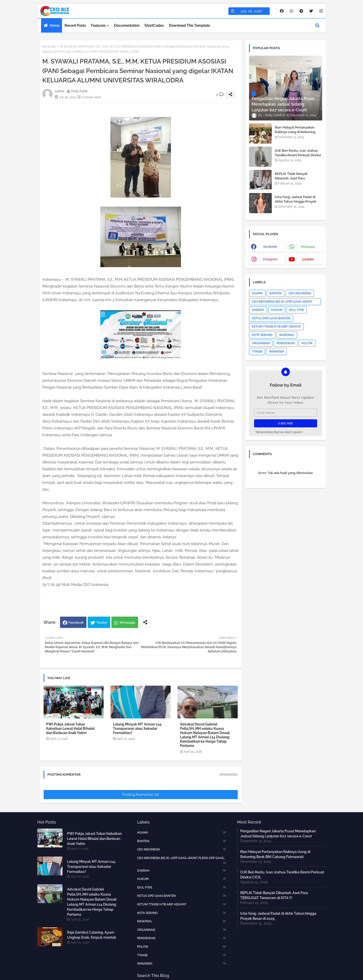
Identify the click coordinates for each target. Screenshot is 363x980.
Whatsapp (127, 623)
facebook (270, 247)
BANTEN (276, 293)
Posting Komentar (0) (141, 795)
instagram (270, 259)
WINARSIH (277, 352)
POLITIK (307, 343)
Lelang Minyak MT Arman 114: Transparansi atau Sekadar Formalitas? (137, 729)
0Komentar (229, 774)
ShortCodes (154, 25)
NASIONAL (287, 335)
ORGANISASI (261, 343)
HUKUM (277, 310)
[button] (317, 25)
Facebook (76, 623)
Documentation (127, 25)
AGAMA (257, 293)
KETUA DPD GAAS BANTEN (271, 318)
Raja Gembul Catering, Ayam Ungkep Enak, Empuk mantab (92, 935)
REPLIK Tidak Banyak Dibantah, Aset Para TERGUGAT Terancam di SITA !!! (297, 181)
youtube (308, 259)
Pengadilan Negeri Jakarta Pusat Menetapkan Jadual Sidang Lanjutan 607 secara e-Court (278, 834)
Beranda (49, 46)
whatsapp (308, 247)
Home (55, 25)
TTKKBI (257, 352)
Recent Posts (75, 25)
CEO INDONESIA (300, 293)
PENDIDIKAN (286, 343)
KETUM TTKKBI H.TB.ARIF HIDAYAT (276, 327)
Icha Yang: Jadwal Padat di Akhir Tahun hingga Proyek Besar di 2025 (295, 201)
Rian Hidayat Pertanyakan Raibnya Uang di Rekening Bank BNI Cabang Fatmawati (297, 132)
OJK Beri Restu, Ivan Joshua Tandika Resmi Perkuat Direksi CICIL (298, 155)
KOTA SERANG (262, 335)
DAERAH (258, 310)
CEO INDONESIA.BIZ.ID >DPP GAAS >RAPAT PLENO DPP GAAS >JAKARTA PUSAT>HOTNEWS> (282, 303)
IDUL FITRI (297, 310)
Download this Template (189, 25)
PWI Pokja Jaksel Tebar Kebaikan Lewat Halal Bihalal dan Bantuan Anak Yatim (70, 729)
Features (98, 25)
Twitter (102, 623)
